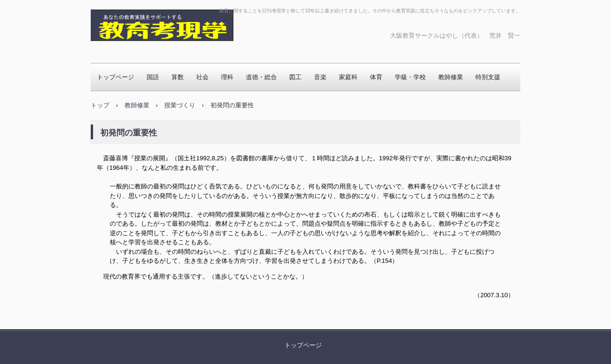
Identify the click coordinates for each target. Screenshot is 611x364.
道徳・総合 (261, 77)
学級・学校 (410, 77)
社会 (202, 77)
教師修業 (451, 77)
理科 (227, 77)
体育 (376, 77)
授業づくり (180, 105)
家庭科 (348, 77)
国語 (153, 77)
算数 (178, 77)
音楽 (320, 77)
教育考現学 (122, 50)
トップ (100, 105)
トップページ (116, 77)
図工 (295, 77)
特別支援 (488, 77)
